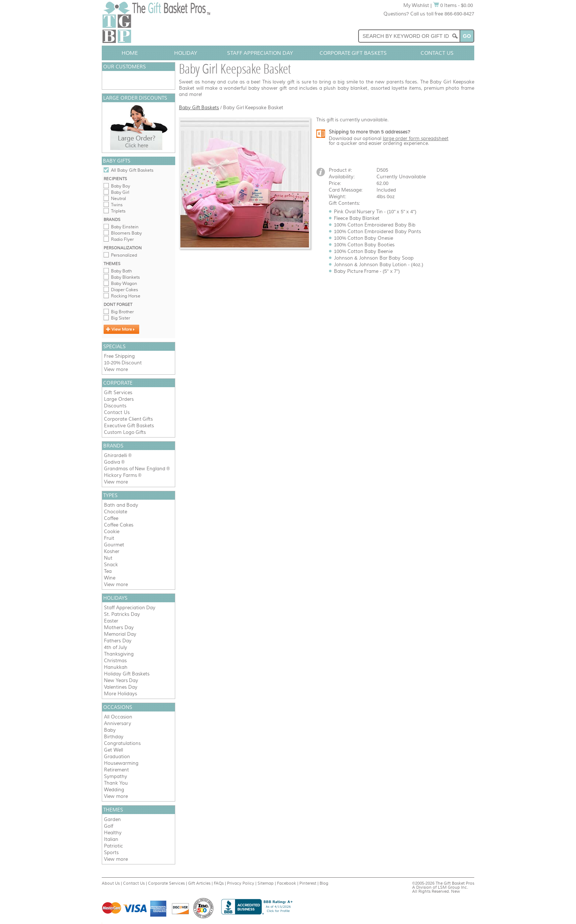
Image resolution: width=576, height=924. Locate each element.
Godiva (112, 462)
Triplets (118, 211)
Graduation (117, 757)
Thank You (116, 783)
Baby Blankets (125, 277)
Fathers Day (118, 641)
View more (116, 369)
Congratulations (122, 743)
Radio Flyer (122, 239)
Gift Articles (199, 883)
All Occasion (118, 717)
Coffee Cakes (119, 525)
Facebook (287, 883)
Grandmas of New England (135, 469)
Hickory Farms (120, 475)
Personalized (124, 255)
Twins (117, 205)
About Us (111, 883)
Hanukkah (116, 667)
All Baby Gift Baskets (132, 170)
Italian (111, 839)
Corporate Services (166, 883)
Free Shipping (119, 356)
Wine (110, 578)
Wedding (114, 790)
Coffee (111, 518)
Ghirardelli (116, 455)
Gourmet (114, 545)
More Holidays (120, 694)
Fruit (109, 538)
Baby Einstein (125, 227)
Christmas (115, 661)
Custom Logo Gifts (125, 432)
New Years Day (121, 680)
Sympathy (116, 776)
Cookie (112, 531)
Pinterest (308, 883)
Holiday (186, 53)
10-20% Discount (123, 363)
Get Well (114, 750)
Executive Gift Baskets (129, 426)
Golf (109, 826)
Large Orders (119, 399)
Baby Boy (120, 186)
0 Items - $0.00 (453, 5)
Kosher (112, 551)
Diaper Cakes (125, 290)
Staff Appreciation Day (260, 53)
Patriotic (114, 846)
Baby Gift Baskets (199, 108)
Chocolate (116, 512)
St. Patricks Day (122, 614)
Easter (111, 621)
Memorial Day (120, 634)
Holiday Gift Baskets (127, 674)
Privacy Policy (241, 883)
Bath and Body (121, 505)
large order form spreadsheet (416, 138)
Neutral (118, 199)
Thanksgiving (119, 654)
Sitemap (266, 883)
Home (130, 53)
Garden (112, 819)
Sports (111, 852)
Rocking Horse (126, 296)
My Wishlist (416, 5)
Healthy (113, 833)
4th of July (116, 647)
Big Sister (120, 318)
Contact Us (437, 53)
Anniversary (118, 723)
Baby (110, 730)
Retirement (116, 770)
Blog (324, 883)
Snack (111, 565)
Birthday (114, 737)
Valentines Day (121, 687)
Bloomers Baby (126, 233)
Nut (108, 558)
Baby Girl (120, 192)
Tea (108, 571)
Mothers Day (119, 627)
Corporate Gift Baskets (353, 53)
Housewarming (121, 763)
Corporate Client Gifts (128, 419)
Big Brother (122, 312)
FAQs (219, 883)
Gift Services (118, 393)
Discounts (115, 406)
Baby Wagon (124, 283)
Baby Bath (121, 271)
